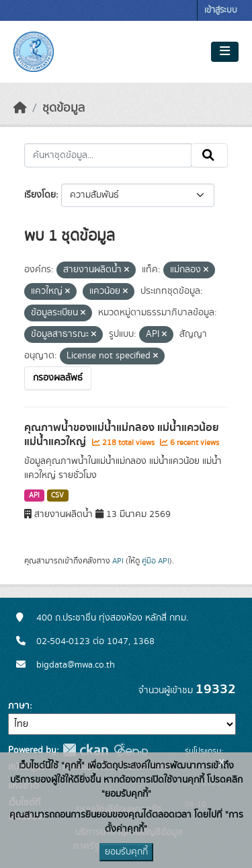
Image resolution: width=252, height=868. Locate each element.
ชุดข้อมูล (64, 108)
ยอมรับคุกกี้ (126, 852)
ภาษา (19, 706)
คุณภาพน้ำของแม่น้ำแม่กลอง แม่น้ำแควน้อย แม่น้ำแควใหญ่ (122, 435)
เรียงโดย (40, 195)
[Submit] (209, 155)
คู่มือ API (156, 561)
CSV (57, 496)
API (34, 496)
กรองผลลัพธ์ (58, 378)
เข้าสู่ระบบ (221, 10)
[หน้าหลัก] (20, 108)
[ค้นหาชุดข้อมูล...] (108, 155)
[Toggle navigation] (225, 52)
